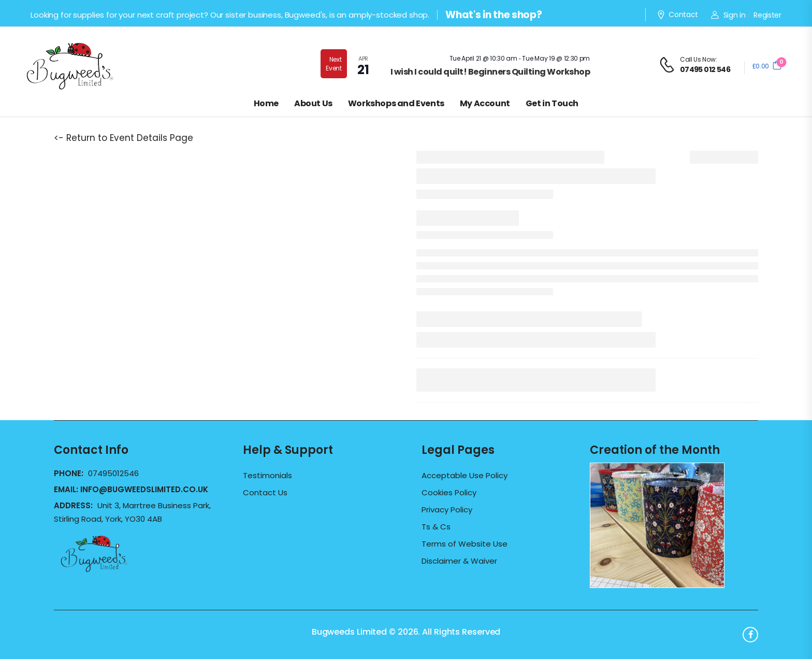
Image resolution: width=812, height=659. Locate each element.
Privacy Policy (447, 510)
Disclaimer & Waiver (459, 561)
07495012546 (113, 473)
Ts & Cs (436, 527)
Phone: (70, 473)
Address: (74, 505)
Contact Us (265, 493)
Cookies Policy (449, 493)
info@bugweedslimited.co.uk (144, 489)
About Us (313, 103)
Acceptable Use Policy (465, 476)
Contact (677, 15)
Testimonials (267, 476)
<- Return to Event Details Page (124, 138)
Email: (131, 489)
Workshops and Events (396, 103)
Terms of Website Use (465, 544)
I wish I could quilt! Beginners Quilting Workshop (490, 72)
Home (266, 103)
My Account (485, 103)
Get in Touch (552, 103)
